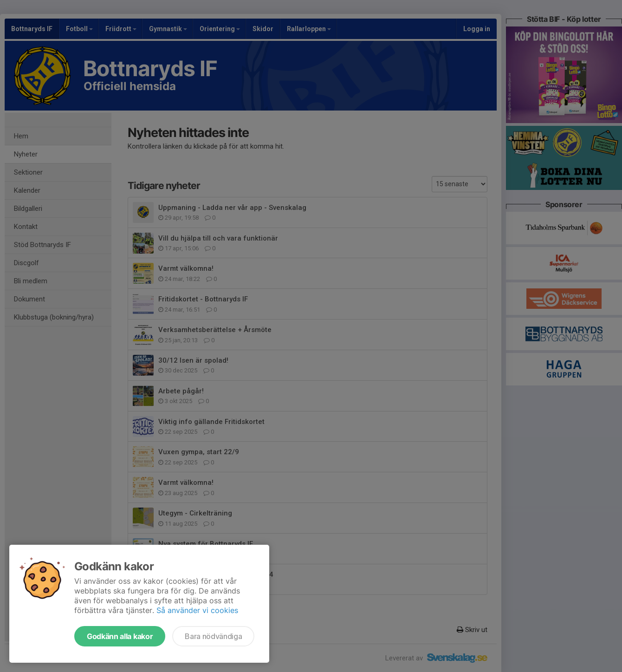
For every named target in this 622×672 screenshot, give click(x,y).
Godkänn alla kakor (120, 636)
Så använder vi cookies (197, 610)
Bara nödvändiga (213, 636)
